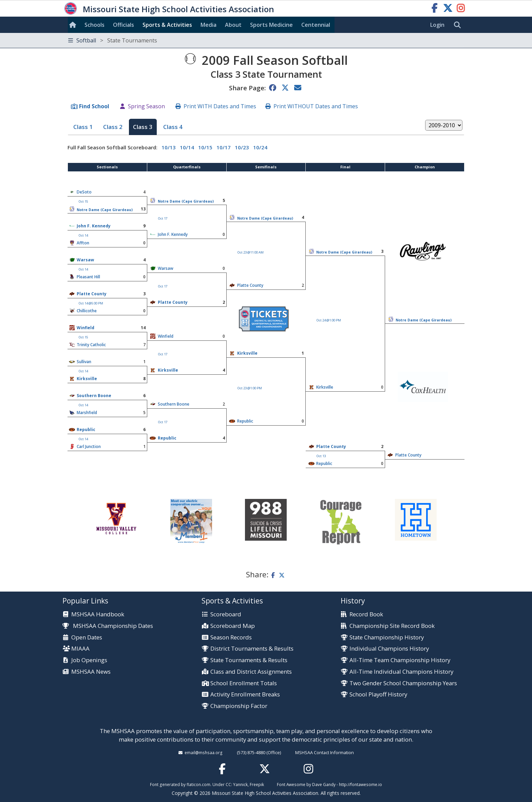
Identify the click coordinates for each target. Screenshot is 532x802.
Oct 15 (83, 201)
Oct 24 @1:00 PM (329, 320)
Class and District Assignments (251, 672)
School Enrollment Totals (244, 683)
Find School (94, 106)
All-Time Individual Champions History (401, 672)
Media (208, 25)
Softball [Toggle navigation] (113, 40)
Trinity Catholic (91, 345)
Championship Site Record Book (392, 626)
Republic (245, 421)
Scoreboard (226, 614)
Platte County (92, 294)
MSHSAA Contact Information (325, 752)
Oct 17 (163, 218)
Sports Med (271, 25)
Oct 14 (83, 235)
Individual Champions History (389, 649)
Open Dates (87, 638)
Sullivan (84, 362)
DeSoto (84, 192)
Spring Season (146, 106)
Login (437, 25)
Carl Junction (89, 446)
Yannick (240, 784)
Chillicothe (87, 311)
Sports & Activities (167, 25)
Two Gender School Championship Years (403, 683)
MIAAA (80, 649)
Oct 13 (321, 456)
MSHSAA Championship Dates (108, 626)
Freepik (257, 784)
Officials (123, 25)
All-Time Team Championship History (400, 660)
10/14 (187, 147)
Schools (94, 25)
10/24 (260, 147)
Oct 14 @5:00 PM (91, 303)
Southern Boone (94, 396)
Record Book (366, 614)
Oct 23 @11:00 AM (251, 252)
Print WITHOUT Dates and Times (316, 106)
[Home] (74, 25)
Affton (83, 243)
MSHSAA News (91, 672)
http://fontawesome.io (360, 784)
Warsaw (85, 260)
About (233, 25)
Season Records (231, 638)
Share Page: (247, 88)
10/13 (169, 147)
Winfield (85, 328)
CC (228, 784)
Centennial (316, 25)
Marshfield (87, 413)
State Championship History (387, 638)
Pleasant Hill (88, 277)
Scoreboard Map (233, 626)
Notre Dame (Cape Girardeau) (186, 201)
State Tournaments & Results (249, 660)
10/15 (205, 147)
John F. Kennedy (94, 226)
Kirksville (247, 353)
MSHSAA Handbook (98, 614)
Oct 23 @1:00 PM (250, 388)
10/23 (242, 147)
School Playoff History (378, 695)
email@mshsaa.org (204, 752)
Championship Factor (239, 706)
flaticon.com (198, 784)
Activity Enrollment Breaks (245, 695)
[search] (459, 25)
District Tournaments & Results (252, 649)
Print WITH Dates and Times (220, 106)
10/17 (224, 147)
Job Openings (89, 660)
